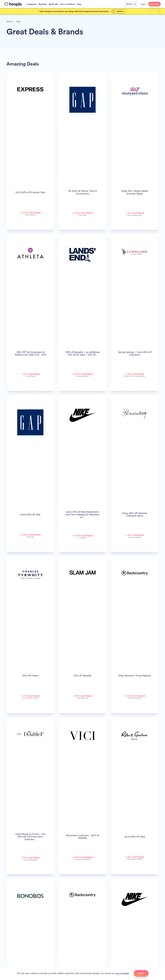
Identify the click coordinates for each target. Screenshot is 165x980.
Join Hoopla (155, 4)
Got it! (141, 973)
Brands (9, 21)
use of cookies (122, 973)
